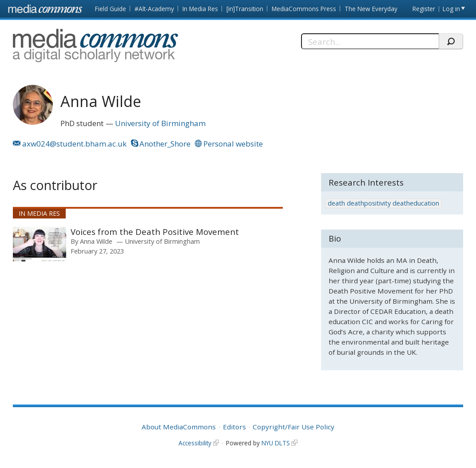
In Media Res (200, 9)
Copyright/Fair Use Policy (294, 427)
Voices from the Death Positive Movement (155, 232)
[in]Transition (245, 9)
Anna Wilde (96, 241)
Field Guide (111, 9)
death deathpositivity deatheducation (383, 203)
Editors (234, 427)
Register (424, 9)
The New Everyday (371, 9)
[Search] (370, 41)
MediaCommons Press (304, 9)
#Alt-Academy (154, 9)
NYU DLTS (276, 443)
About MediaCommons (179, 427)
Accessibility (195, 443)
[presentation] (40, 244)
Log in (451, 9)
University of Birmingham (160, 123)
